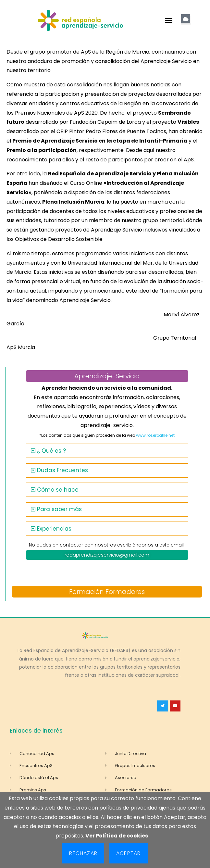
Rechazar (83, 853)
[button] (169, 20)
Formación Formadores (107, 592)
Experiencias (54, 529)
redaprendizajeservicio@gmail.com (107, 555)
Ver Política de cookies (117, 836)
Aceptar (128, 853)
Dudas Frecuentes (62, 470)
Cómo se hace (58, 490)
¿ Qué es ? (51, 451)
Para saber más (59, 509)
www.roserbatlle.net (155, 435)
